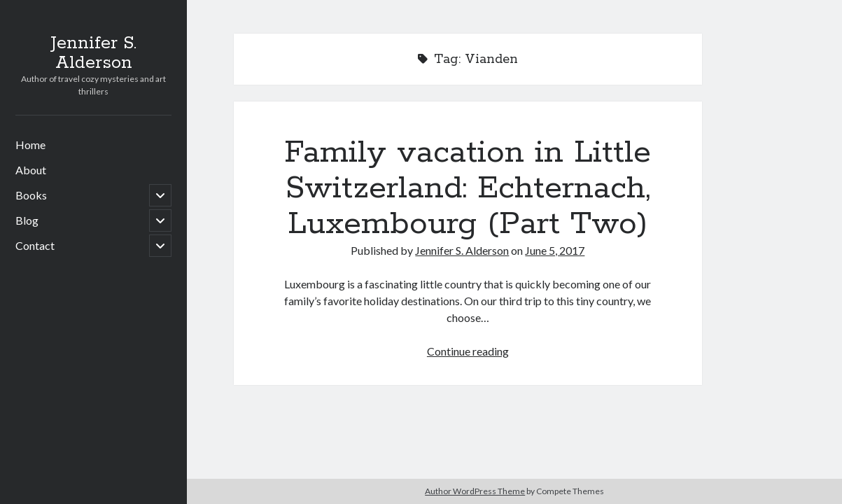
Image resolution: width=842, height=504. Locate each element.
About (31, 170)
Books (31, 195)
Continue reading (468, 351)
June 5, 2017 (555, 250)
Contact (35, 245)
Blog (27, 220)
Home (30, 145)
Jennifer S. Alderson (93, 53)
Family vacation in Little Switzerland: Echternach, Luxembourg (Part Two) (468, 188)
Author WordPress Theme (475, 491)
